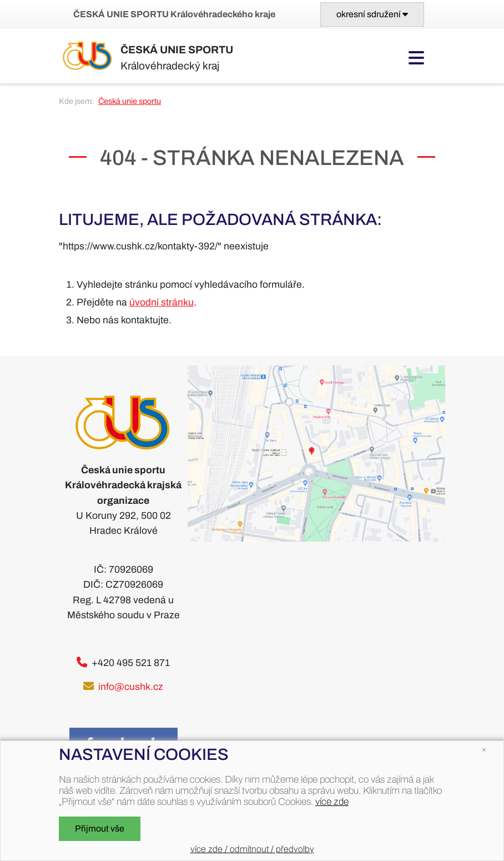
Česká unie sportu (130, 101)
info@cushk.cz (131, 687)
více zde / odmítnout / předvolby (252, 849)
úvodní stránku (162, 302)
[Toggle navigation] (372, 14)
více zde (332, 802)
